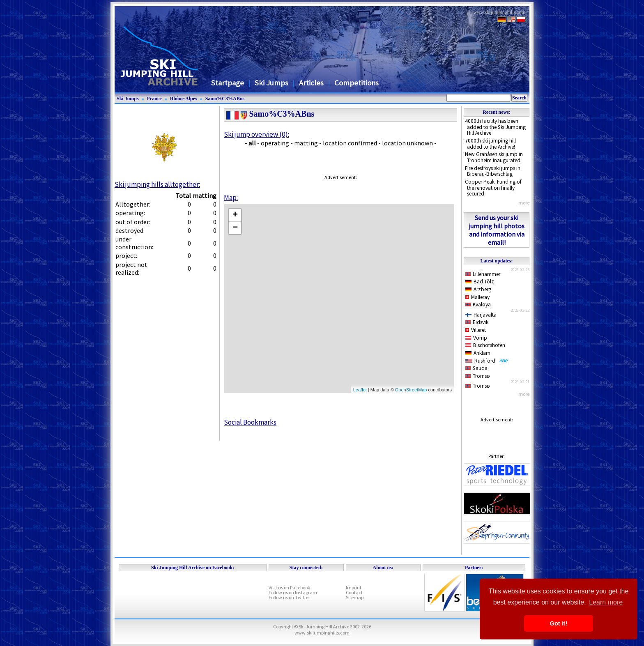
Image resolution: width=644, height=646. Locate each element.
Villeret (476, 330)
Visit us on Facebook (289, 587)
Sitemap (355, 597)
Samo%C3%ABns (225, 99)
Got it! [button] (559, 623)
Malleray (477, 297)
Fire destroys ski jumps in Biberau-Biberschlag (493, 171)
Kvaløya (478, 305)
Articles (311, 83)
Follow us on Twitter (289, 597)
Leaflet (360, 390)
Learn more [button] (606, 602)
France (154, 99)
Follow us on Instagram (293, 592)
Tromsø (478, 376)
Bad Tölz (480, 282)
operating (275, 143)
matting (306, 143)
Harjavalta (481, 315)
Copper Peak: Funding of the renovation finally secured (493, 188)
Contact (354, 592)
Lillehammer (483, 274)
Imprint (354, 587)
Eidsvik (477, 322)
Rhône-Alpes (184, 99)
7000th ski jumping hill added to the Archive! (490, 144)
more (524, 203)
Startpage (228, 83)
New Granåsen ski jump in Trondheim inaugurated (494, 157)
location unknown (407, 143)
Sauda (476, 368)
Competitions (356, 83)
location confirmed (350, 143)
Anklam (478, 353)
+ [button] (235, 215)
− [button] (235, 228)
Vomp (476, 338)
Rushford (487, 361)
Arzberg (478, 289)
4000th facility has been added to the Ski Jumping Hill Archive (495, 127)
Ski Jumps (271, 83)
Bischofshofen (485, 345)
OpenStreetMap (411, 390)
